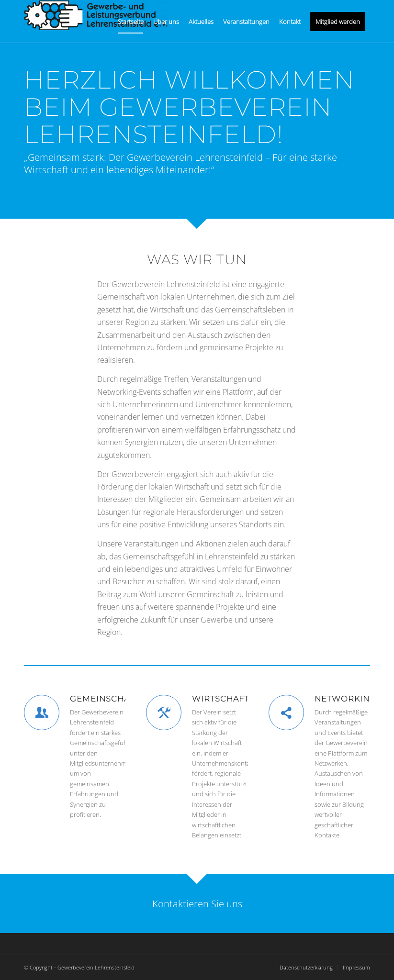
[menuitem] (131, 22)
